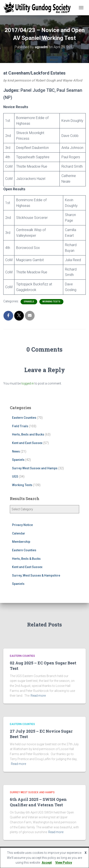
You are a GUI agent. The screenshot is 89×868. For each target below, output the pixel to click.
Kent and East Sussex (27, 443)
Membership (21, 542)
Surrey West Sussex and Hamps (35, 468)
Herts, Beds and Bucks (28, 434)
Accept (47, 863)
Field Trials (20, 426)
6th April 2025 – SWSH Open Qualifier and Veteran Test (38, 802)
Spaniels (29, 302)
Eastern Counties (24, 418)
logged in (28, 383)
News (16, 451)
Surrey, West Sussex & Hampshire (36, 575)
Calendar (19, 533)
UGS (15, 477)
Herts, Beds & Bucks (26, 559)
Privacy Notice (22, 525)
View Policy (64, 863)
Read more (38, 696)
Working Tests (51, 302)
